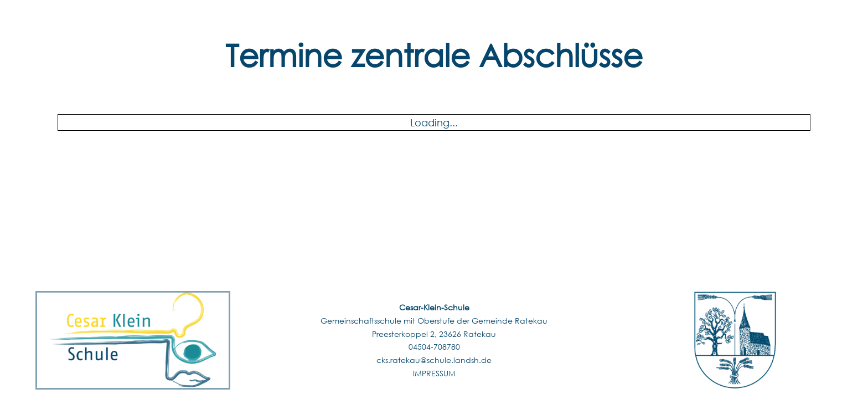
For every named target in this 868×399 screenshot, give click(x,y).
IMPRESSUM (434, 373)
